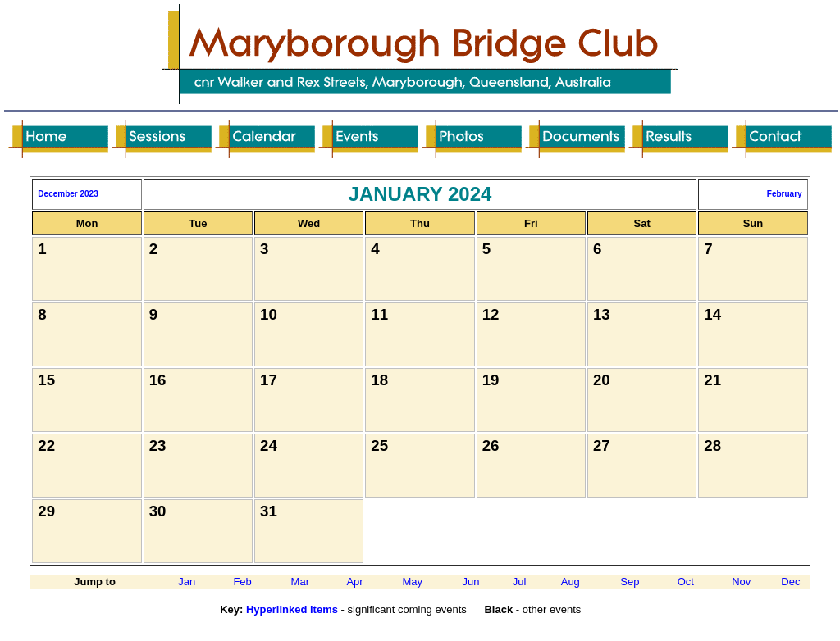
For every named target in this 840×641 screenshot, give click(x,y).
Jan (187, 582)
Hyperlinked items (292, 609)
